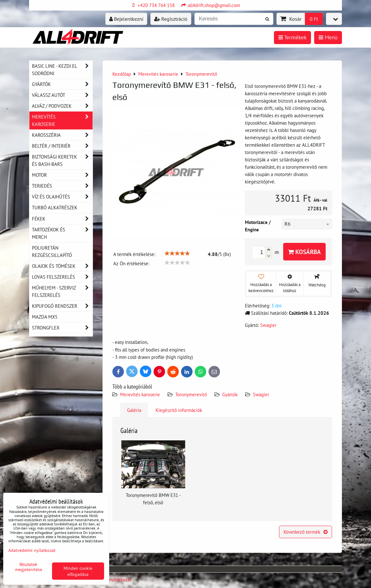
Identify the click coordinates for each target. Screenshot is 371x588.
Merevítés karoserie (140, 394)
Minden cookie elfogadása (78, 571)
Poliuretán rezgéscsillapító (52, 251)
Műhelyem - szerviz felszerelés (62, 291)
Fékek (62, 219)
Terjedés (62, 186)
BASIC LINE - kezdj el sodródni (62, 70)
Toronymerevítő (191, 394)
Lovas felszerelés (62, 277)
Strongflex (62, 328)
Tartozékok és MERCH (62, 233)
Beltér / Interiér (62, 146)
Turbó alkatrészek (55, 207)
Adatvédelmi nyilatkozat (32, 550)
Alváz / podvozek (62, 106)
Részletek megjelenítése (29, 567)
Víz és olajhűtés (62, 197)
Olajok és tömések (62, 266)
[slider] (177, 253)
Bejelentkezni (126, 19)
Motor (62, 175)
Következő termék (306, 532)
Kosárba (304, 252)
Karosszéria (62, 135)
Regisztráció (171, 19)
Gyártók (230, 394)
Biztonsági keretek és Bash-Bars (62, 160)
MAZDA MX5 (45, 317)
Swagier (261, 394)
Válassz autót (62, 95)
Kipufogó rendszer (62, 306)
